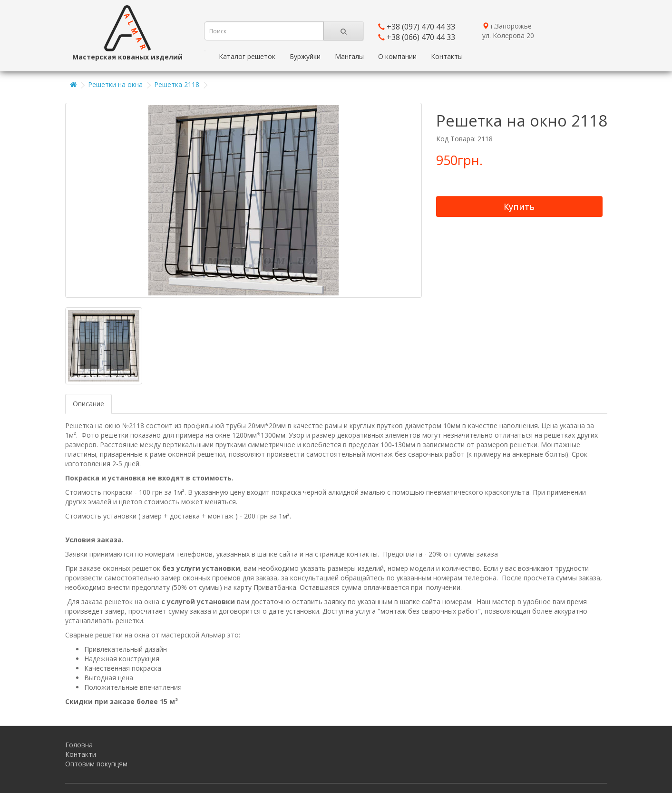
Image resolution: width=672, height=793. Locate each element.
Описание (88, 404)
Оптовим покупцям (96, 764)
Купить (519, 206)
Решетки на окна (115, 84)
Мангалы (349, 56)
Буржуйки (305, 56)
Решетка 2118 (177, 84)
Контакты (447, 56)
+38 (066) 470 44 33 (421, 37)
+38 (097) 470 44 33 (421, 27)
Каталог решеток (247, 56)
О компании (397, 56)
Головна (79, 745)
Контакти (81, 754)
